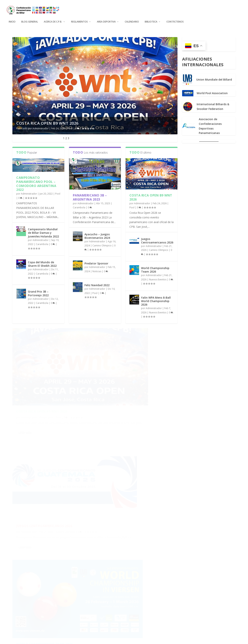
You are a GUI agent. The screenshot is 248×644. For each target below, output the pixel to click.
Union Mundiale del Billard (214, 79)
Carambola (42, 244)
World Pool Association (212, 93)
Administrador (41, 128)
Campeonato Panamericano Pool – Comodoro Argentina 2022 (36, 183)
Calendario (132, 20)
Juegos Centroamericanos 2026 (157, 240)
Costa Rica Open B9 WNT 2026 (47, 123)
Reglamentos (79, 20)
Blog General (30, 20)
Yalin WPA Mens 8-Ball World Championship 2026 (156, 301)
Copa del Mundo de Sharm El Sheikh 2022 (42, 264)
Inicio (12, 20)
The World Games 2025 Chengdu (129, 579)
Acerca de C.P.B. (53, 20)
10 (165, 622)
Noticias (97, 271)
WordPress (83, 640)
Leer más (25, 408)
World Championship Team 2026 (155, 269)
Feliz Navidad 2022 (97, 285)
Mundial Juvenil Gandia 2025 (42, 571)
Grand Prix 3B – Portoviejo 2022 (38, 293)
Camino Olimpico (102, 245)
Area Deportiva (106, 20)
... (157, 622)
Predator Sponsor (96, 263)
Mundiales (146, 585)
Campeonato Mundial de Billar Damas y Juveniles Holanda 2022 (43, 232)
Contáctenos (175, 20)
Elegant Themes (41, 640)
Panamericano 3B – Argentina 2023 (90, 197)
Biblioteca (151, 20)
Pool (70, 128)
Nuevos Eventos (158, 279)
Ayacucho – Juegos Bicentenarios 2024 (97, 236)
